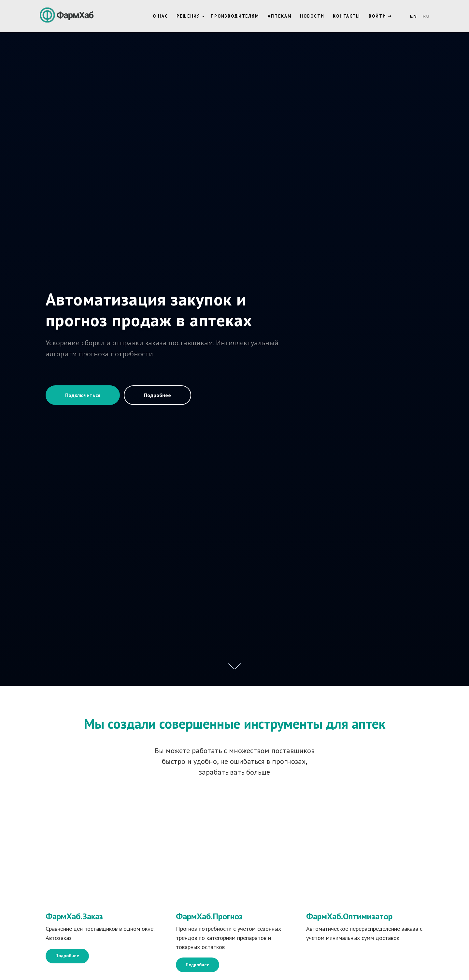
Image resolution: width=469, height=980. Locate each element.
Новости (312, 16)
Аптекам (280, 16)
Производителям (235, 16)
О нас (160, 16)
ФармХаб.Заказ (74, 916)
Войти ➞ (380, 16)
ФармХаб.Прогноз (209, 916)
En (414, 16)
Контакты (347, 16)
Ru (426, 16)
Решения (188, 16)
